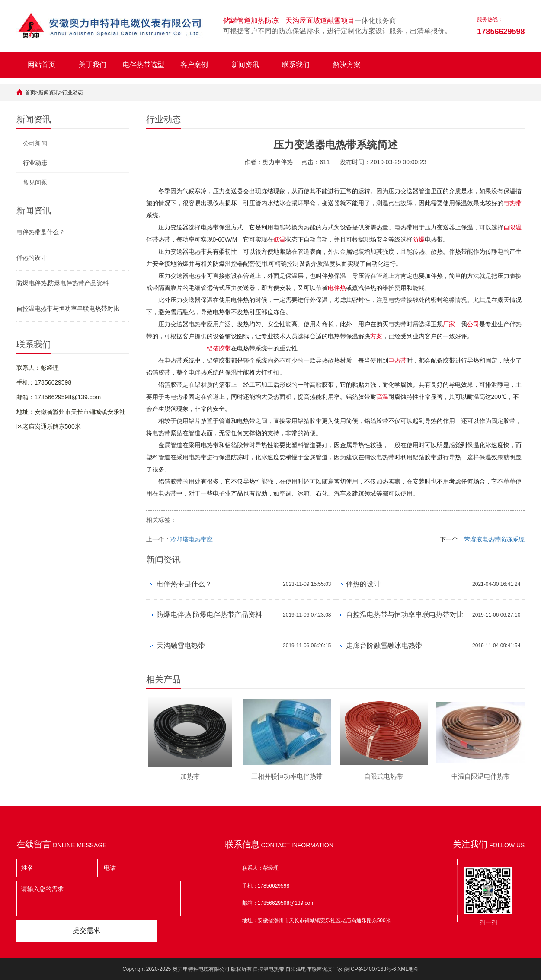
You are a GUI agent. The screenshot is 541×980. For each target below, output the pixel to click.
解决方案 (347, 65)
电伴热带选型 (144, 65)
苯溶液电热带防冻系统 (494, 539)
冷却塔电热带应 (192, 539)
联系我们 (296, 65)
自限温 (512, 227)
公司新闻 (35, 143)
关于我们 (93, 65)
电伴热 (337, 288)
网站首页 (42, 65)
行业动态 (73, 92)
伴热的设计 (32, 258)
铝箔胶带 (219, 348)
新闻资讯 (245, 65)
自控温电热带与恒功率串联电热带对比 (68, 309)
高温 (382, 397)
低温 (279, 239)
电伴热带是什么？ (41, 232)
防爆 (419, 239)
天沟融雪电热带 (181, 645)
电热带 (512, 203)
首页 (30, 92)
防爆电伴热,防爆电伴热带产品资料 (63, 283)
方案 (376, 336)
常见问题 (35, 182)
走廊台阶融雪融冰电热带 (384, 645)
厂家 (449, 324)
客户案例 (194, 65)
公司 (473, 324)
